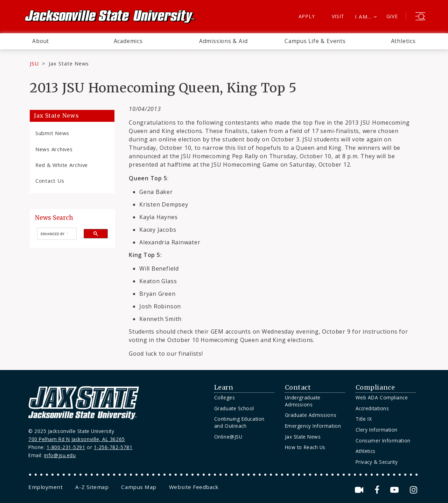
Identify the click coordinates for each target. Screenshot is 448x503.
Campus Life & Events (315, 41)
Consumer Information (383, 441)
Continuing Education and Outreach (239, 422)
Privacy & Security (377, 462)
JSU (34, 63)
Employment (45, 487)
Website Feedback (194, 487)
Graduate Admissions (311, 415)
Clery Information (377, 430)
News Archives (54, 149)
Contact (298, 387)
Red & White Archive (62, 165)
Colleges (225, 397)
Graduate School (234, 408)
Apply (307, 16)
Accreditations (372, 408)
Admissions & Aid (223, 41)
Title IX (364, 419)
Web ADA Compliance (382, 397)
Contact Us (50, 181)
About (41, 41)
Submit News (52, 133)
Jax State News (69, 63)
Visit (338, 16)
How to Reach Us (305, 447)
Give (392, 16)
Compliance (375, 387)
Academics (128, 41)
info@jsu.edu (60, 455)
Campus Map (139, 487)
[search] (54, 234)
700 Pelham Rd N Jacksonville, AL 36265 (77, 439)
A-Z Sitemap (92, 487)
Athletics (403, 41)
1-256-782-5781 (113, 447)
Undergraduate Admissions (303, 401)
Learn (224, 387)
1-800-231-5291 (66, 447)
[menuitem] (41, 41)
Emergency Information (313, 426)
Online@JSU (228, 437)
